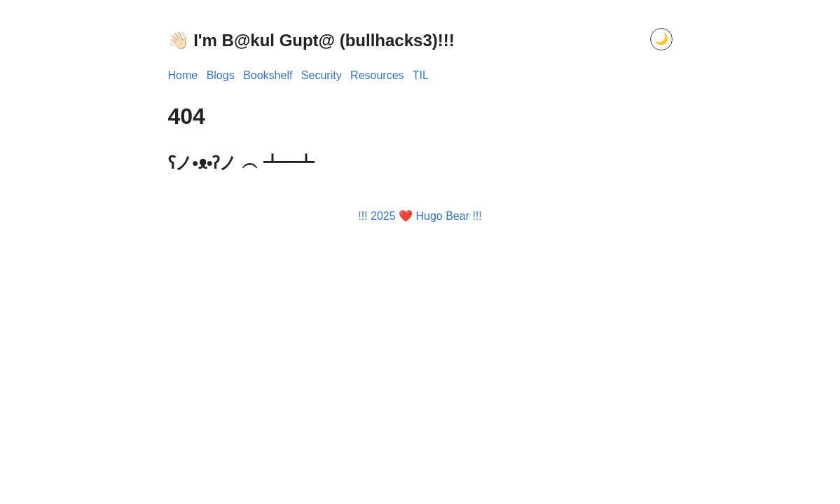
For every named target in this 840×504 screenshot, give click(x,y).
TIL (421, 75)
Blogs (221, 75)
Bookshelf (268, 75)
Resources (377, 75)
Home (183, 75)
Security (322, 75)
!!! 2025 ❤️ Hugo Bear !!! (420, 216)
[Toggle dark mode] (661, 39)
